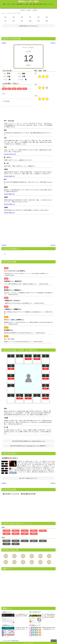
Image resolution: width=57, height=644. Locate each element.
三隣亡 (16, 544)
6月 (47, 17)
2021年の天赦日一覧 (9, 176)
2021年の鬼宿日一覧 (9, 194)
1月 (5, 17)
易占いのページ (31, 478)
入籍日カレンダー (7, 612)
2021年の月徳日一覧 (9, 213)
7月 (5, 21)
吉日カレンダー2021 (6, 13)
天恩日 (6, 534)
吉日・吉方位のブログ (35, 612)
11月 (38, 21)
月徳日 (25, 534)
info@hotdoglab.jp (15, 641)
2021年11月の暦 (17, 13)
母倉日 (34, 531)
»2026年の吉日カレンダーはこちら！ (28, 26)
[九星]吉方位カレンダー (8, 625)
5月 (38, 17)
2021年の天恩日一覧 (9, 204)
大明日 (43, 531)
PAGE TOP (54, 641)
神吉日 (34, 534)
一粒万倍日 (6, 531)
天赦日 (16, 531)
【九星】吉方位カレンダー (38, 441)
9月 (22, 21)
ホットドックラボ (7, 641)
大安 (25, 531)
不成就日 (7, 541)
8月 (14, 21)
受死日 (34, 541)
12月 (47, 21)
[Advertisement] (28, 33)
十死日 (43, 541)
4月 (30, 17)
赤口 (25, 541)
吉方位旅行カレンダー (35, 625)
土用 (6, 544)
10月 (30, 21)
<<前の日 (4, 43)
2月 (14, 17)
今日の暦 (28, 10)
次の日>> (53, 43)
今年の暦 (22, 10)
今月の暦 (35, 10)
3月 (22, 17)
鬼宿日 (16, 534)
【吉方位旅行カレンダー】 (33, 446)
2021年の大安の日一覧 (10, 154)
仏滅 (16, 541)
